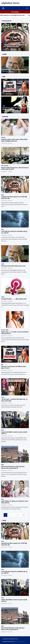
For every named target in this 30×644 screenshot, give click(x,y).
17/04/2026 (5, 111)
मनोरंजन (3, 397)
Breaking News (7, 21)
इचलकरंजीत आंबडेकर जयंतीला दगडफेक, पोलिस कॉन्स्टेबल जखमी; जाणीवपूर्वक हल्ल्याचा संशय (14, 140)
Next (24, 515)
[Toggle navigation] (3, 8)
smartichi (12, 49)
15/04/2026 (4, 143)
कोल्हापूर (3, 297)
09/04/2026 (4, 171)
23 (18, 515)
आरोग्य (2, 166)
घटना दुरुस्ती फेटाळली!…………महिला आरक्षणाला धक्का (14, 299)
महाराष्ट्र (5, 43)
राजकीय (4, 54)
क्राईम (4, 77)
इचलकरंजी (5, 117)
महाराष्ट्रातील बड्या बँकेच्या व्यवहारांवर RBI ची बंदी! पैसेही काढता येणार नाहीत (15, 46)
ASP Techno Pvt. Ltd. (20, 641)
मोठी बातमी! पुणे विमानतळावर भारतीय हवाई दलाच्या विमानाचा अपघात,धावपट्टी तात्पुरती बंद (13, 467)
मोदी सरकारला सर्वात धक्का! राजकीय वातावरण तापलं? (15, 70)
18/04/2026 (6, 49)
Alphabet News (10, 3)
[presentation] (25, 21)
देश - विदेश (3, 330)
